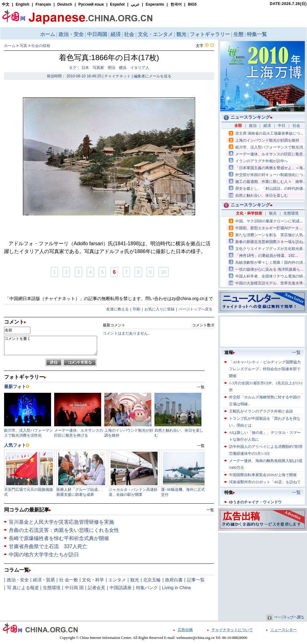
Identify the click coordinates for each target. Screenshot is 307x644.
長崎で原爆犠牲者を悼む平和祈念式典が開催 (59, 538)
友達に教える (117, 309)
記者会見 (96, 588)
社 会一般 (69, 580)
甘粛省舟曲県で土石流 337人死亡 (48, 546)
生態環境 (52, 588)
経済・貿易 (44, 580)
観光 (135, 580)
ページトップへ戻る (195, 309)
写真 (23, 46)
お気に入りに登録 (159, 309)
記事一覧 (196, 580)
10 (164, 272)
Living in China (176, 588)
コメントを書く (51, 345)
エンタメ (117, 580)
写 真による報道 (23, 588)
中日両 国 (74, 588)
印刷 (137, 309)
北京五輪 (152, 580)
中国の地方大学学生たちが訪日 (44, 555)
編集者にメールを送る (153, 76)
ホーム (10, 46)
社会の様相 (41, 46)
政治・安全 (18, 580)
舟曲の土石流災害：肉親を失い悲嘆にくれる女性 (64, 530)
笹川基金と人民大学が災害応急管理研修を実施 (61, 522)
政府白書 (174, 580)
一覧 (210, 510)
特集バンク (147, 588)
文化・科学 (93, 580)
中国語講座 (121, 588)
